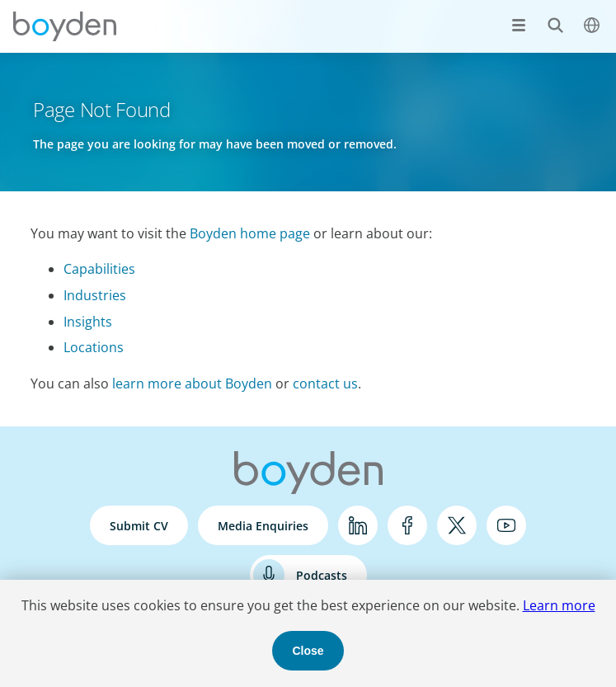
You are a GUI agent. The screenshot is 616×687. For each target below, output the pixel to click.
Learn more (559, 605)
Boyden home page (250, 233)
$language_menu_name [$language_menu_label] (583, 16)
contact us (325, 383)
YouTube (506, 525)
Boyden (64, 26)
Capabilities (99, 269)
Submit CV (139, 526)
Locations (94, 347)
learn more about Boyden (192, 383)
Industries (95, 295)
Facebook (407, 525)
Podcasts (322, 575)
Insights (88, 322)
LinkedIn (358, 525)
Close (308, 651)
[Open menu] (519, 25)
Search (546, 16)
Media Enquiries (263, 526)
